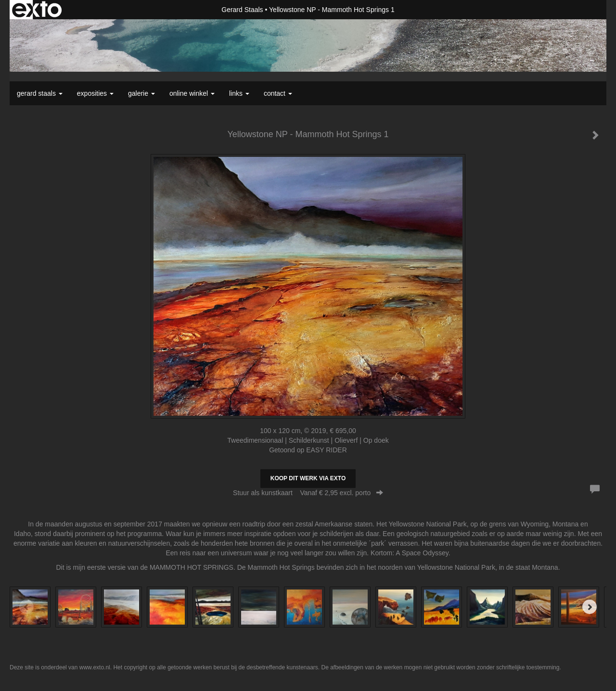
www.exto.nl (95, 667)
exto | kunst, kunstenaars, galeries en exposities (37, 10)
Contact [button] (278, 93)
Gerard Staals (242, 10)
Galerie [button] (141, 93)
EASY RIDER (327, 450)
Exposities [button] (95, 93)
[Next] (590, 607)
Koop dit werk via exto (308, 478)
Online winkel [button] (192, 93)
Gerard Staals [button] (40, 93)
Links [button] (239, 93)
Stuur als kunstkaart (308, 493)
